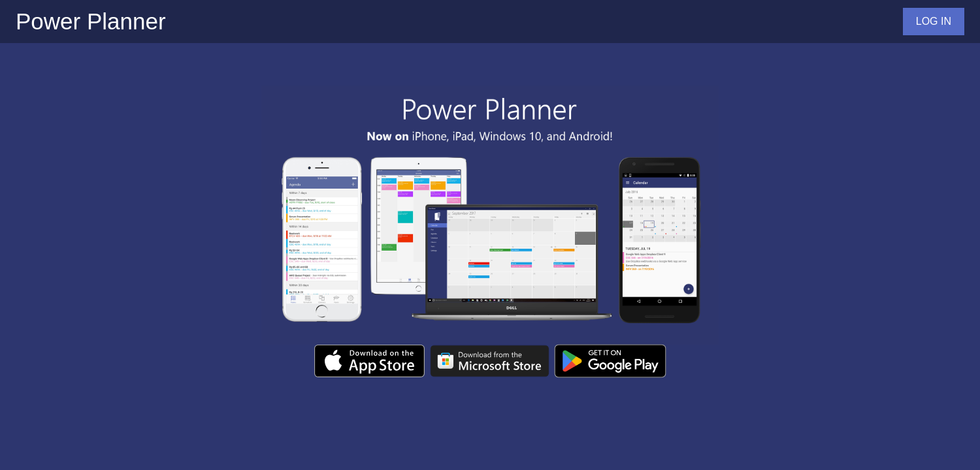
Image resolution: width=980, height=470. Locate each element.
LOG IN (934, 21)
